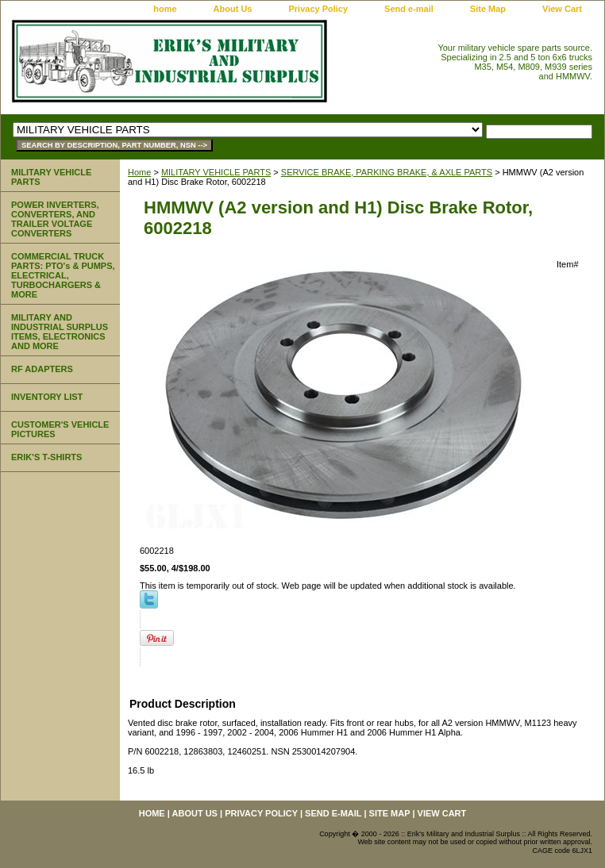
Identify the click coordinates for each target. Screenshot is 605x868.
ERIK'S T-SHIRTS (46, 457)
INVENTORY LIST (47, 397)
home (165, 9)
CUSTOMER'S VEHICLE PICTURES (60, 429)
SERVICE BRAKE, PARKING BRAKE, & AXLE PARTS (387, 172)
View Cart (562, 9)
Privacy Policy (318, 9)
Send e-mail (409, 9)
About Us (233, 9)
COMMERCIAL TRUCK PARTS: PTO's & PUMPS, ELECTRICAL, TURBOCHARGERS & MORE (63, 275)
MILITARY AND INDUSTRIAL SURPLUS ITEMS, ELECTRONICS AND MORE (60, 332)
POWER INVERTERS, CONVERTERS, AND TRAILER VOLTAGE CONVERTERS (55, 219)
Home (139, 172)
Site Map (488, 9)
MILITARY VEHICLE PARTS (216, 172)
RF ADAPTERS (42, 369)
